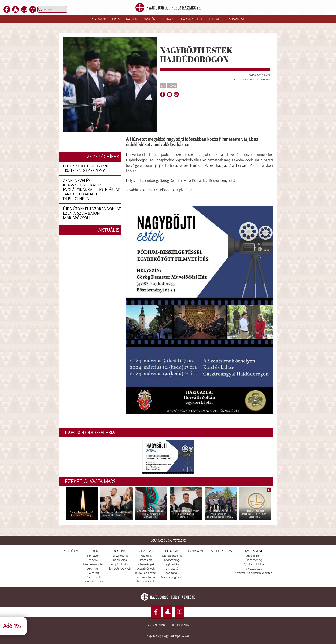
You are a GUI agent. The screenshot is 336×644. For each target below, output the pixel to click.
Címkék (94, 573)
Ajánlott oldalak (254, 564)
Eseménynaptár (94, 564)
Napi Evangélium (172, 577)
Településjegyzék (146, 573)
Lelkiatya (216, 19)
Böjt (163, 86)
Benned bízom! (94, 581)
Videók (94, 560)
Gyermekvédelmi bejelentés (254, 573)
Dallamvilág (172, 560)
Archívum (94, 568)
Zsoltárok (172, 573)
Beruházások (146, 581)
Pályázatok (94, 577)
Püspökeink (119, 560)
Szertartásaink (172, 556)
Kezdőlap (99, 19)
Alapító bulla (119, 564)
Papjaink (146, 556)
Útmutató (172, 568)
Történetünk (120, 556)
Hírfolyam (94, 556)
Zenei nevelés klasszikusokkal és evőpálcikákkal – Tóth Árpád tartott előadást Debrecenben (92, 189)
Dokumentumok (146, 577)
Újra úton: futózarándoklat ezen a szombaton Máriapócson (92, 213)
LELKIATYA (224, 551)
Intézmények (146, 564)
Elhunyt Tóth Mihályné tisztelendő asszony (86, 168)
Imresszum (254, 556)
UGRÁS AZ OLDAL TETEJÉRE (168, 541)
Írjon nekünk (156, 625)
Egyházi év (172, 564)
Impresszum (181, 625)
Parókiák (146, 560)
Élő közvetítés (191, 19)
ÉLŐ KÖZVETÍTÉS (200, 551)
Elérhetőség (254, 560)
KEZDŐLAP (72, 551)
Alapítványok (146, 568)
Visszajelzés (254, 568)
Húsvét (172, 86)
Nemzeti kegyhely (120, 568)
